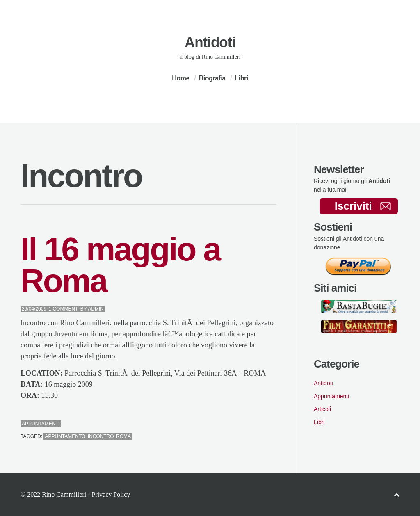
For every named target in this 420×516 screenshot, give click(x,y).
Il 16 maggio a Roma (120, 265)
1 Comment (63, 309)
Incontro (101, 436)
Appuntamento (65, 436)
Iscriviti (363, 206)
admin (96, 309)
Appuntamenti (41, 424)
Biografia (212, 78)
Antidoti (210, 42)
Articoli (322, 409)
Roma (123, 436)
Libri (241, 78)
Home (180, 78)
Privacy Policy (111, 494)
